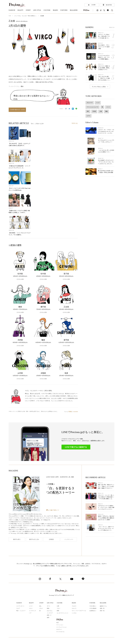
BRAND (74, 603)
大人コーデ (90, 104)
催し (40, 606)
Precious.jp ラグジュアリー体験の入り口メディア (62, 595)
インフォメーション (61, 627)
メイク (30, 606)
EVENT (41, 603)
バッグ (98, 104)
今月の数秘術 (93, 608)
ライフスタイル (60, 632)
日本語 (94, 113)
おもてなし (50, 611)
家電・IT (49, 615)
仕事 (58, 606)
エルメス (74, 608)
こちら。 (42, 514)
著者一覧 (102, 611)
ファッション (60, 625)
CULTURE (60, 603)
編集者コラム (103, 606)
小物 (101, 113)
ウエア (18, 608)
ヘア (30, 613)
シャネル (74, 613)
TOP (10, 16)
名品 (57, 623)
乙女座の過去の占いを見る (17, 110)
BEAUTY (31, 603)
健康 (48, 618)
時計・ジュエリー (21, 611)
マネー (59, 608)
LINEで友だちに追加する (76, 447)
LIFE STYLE (50, 603)
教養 (58, 611)
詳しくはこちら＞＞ (53, 510)
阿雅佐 (70, 411)
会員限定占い (93, 611)
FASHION (19, 603)
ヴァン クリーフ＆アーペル (79, 611)
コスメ (30, 608)
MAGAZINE (103, 603)
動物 (48, 608)
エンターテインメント (63, 613)
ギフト (48, 606)
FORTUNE (93, 603)
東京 (88, 113)
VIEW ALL (75, 124)
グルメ (41, 608)
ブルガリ (74, 606)
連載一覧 (102, 608)
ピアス (89, 117)
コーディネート (20, 606)
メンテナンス (32, 611)
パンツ (108, 109)
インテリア (50, 613)
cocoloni (76, 411)
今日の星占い (93, 606)
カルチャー (59, 629)
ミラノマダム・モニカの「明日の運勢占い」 (26, 16)
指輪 (106, 113)
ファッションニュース (93, 109)
